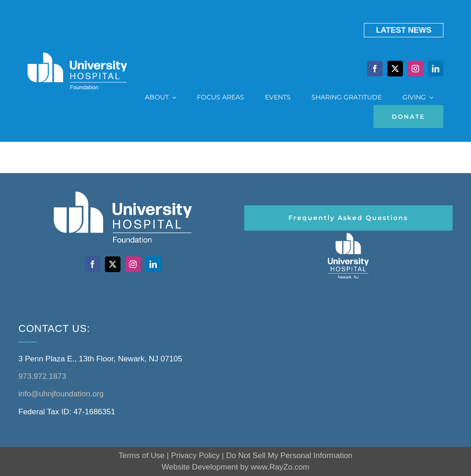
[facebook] (375, 69)
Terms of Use (142, 456)
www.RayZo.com (280, 467)
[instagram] (415, 69)
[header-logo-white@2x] (348, 235)
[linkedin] (436, 69)
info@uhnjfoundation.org (61, 394)
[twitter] (395, 69)
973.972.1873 (42, 376)
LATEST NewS (404, 30)
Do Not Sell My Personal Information (289, 456)
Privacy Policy (195, 456)
